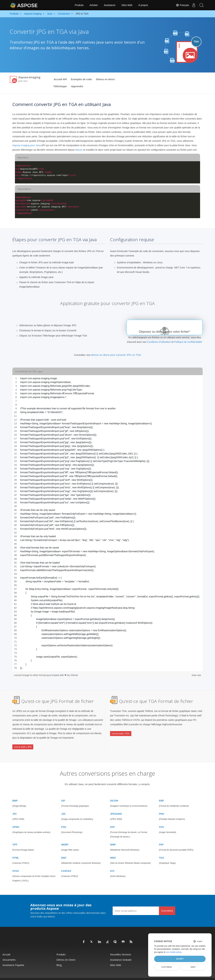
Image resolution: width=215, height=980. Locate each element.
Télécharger (60, 86)
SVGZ (16, 864)
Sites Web (127, 5)
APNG (16, 820)
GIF (63, 794)
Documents (9, 953)
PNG (162, 807)
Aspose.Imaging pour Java (27, 145)
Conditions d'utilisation (159, 342)
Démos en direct (105, 79)
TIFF (15, 838)
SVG (162, 820)
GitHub (74, 675)
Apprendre (77, 86)
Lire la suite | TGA (121, 731)
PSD (64, 820)
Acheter (94, 5)
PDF (161, 838)
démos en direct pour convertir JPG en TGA (116, 355)
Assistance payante (13, 958)
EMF (162, 794)
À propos (143, 5)
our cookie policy (174, 952)
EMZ (64, 851)
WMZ (113, 851)
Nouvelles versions (121, 948)
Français (181, 5)
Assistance (110, 5)
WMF (113, 838)
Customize (167, 967)
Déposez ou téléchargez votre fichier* (165, 332)
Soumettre (167, 904)
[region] (107, 523)
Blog (59, 958)
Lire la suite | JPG (23, 744)
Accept (180, 959)
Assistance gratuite (121, 953)
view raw (196, 675)
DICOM (114, 794)
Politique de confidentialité (188, 342)
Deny (193, 967)
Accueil (6, 948)
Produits (79, 5)
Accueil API (60, 79)
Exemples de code (81, 79)
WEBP (65, 838)
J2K (63, 807)
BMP (15, 794)
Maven (79, 150)
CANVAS (66, 864)
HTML (16, 851)
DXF (112, 820)
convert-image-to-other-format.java (33, 675)
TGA (162, 851)
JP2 (14, 807)
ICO (112, 864)
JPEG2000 (116, 807)
